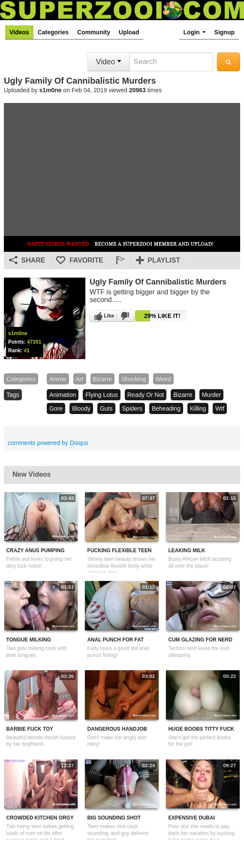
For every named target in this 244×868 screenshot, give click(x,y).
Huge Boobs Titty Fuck (201, 729)
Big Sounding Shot (114, 818)
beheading (166, 408)
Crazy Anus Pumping (36, 550)
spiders (132, 408)
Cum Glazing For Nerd (200, 640)
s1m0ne (51, 90)
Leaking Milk (187, 550)
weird (163, 379)
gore (56, 408)
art (80, 379)
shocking (134, 379)
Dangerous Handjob (117, 729)
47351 (34, 342)
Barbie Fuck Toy (30, 729)
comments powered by (48, 443)
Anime (58, 379)
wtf (220, 408)
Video (109, 62)
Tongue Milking (29, 640)
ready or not (146, 395)
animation (63, 395)
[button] (120, 260)
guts (106, 408)
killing (198, 408)
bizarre (102, 379)
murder (211, 395)
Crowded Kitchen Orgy (40, 818)
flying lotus (101, 395)
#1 (27, 351)
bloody (81, 408)
